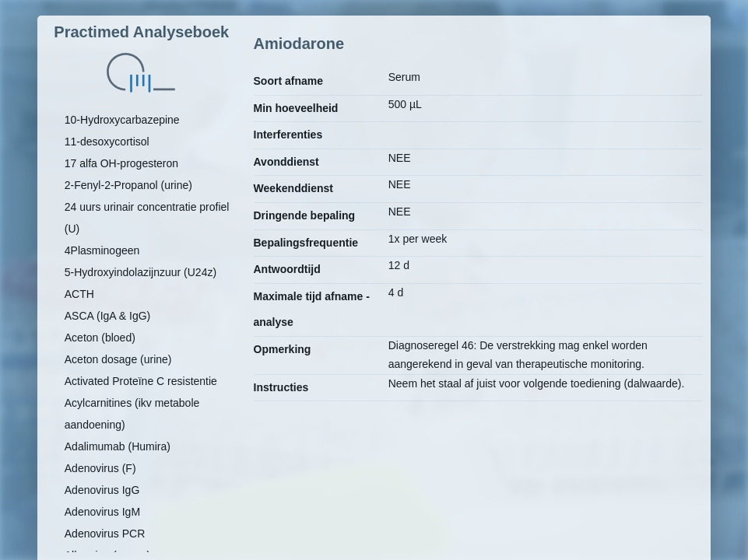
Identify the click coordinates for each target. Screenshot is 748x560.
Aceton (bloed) (100, 338)
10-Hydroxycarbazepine (122, 120)
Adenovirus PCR (105, 534)
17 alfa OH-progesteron (121, 163)
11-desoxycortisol (107, 142)
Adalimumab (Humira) (118, 446)
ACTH (79, 294)
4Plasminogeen (102, 250)
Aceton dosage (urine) (118, 359)
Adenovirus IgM (102, 512)
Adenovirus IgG (102, 490)
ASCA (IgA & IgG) (108, 316)
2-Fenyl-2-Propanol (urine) (128, 185)
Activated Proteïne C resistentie (141, 381)
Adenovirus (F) (100, 468)
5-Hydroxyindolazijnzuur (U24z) (140, 272)
